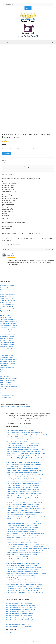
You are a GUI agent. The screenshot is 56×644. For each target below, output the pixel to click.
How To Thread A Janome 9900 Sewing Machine (19, 626)
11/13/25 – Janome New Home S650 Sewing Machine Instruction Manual (26, 540)
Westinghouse (4, 393)
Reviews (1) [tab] (7, 170)
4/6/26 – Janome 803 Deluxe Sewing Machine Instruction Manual (23, 464)
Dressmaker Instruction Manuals (9, 309)
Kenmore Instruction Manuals (14, 162)
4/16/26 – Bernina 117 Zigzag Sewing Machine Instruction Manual (24, 458)
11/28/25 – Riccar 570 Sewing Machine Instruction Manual (22, 532)
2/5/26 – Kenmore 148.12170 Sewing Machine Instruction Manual (24, 498)
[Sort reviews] (49, 250)
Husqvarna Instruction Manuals (9, 326)
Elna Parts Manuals (5, 315)
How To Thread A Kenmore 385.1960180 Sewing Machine (21, 620)
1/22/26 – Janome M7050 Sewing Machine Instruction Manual (23, 504)
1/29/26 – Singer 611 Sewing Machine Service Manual (20, 500)
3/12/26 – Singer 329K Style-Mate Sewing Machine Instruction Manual (25, 479)
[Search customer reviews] (28, 245)
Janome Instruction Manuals (8, 330)
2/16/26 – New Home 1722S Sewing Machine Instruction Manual (23, 492)
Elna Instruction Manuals (7, 313)
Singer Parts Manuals (6, 382)
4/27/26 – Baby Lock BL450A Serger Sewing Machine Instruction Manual (25, 454)
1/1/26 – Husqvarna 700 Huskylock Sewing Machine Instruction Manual (25, 517)
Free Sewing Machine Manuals (8, 324)
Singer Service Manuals (6, 385)
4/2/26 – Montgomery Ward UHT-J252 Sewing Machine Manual (23, 466)
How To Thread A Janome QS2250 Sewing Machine (20, 614)
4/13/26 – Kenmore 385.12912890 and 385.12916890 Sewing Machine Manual (27, 460)
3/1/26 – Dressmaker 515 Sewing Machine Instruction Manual (23, 483)
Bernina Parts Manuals (6, 296)
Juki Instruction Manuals (7, 338)
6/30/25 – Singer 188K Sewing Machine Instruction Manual (22, 572)
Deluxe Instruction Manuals (8, 305)
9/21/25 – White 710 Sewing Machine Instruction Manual (21, 555)
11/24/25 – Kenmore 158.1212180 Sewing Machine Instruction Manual (25, 534)
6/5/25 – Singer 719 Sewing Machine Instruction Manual (21, 576)
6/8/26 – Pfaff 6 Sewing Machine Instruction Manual (20, 431)
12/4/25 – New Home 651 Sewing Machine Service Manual (22, 529)
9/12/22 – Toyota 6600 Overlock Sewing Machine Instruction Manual (24, 593)
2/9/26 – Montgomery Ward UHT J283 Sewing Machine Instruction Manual (26, 496)
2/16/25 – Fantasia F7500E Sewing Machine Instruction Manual (23, 582)
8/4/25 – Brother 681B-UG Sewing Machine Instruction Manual (23, 563)
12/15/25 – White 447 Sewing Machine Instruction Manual (22, 525)
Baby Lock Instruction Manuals (8, 290)
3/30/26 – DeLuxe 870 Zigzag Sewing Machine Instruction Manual (24, 468)
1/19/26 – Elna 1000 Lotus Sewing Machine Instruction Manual (23, 506)
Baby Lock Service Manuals (7, 292)
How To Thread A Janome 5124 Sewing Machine (19, 603)
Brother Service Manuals (7, 302)
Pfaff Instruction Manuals (7, 368)
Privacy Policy (10, 633)
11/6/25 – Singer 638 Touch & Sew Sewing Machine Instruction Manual (25, 544)
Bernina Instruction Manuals (8, 294)
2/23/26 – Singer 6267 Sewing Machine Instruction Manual (22, 487)
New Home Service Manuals (8, 364)
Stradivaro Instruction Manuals (8, 387)
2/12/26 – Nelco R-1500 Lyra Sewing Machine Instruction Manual (23, 494)
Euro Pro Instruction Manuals (8, 319)
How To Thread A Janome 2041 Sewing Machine (19, 616)
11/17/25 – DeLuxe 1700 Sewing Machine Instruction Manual (22, 538)
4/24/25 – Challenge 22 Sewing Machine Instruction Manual (22, 578)
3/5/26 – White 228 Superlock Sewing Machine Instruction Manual (24, 481)
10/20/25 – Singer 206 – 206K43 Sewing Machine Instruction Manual (24, 550)
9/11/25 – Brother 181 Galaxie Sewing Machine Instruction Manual (24, 559)
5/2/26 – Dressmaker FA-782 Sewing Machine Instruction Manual (23, 452)
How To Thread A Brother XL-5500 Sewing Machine (20, 611)
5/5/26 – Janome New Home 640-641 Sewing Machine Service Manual (25, 449)
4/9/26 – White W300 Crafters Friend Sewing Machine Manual (23, 462)
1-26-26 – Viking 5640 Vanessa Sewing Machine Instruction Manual (24, 502)
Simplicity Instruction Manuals (8, 378)
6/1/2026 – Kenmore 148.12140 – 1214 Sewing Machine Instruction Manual (26, 435)
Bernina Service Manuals (7, 298)
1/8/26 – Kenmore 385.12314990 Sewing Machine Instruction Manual (25, 513)
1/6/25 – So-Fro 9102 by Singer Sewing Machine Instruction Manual (24, 584)
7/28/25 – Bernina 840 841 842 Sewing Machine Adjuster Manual (23, 567)
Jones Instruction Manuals (7, 336)
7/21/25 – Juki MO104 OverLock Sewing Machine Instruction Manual (24, 569)
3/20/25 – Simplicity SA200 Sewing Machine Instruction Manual (23, 580)
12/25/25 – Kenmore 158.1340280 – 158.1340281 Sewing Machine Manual (26, 521)
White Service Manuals (6, 397)
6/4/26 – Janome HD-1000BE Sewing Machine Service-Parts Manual (24, 433)
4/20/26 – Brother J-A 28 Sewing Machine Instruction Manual (22, 456)
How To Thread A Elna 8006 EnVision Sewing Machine (20, 609)
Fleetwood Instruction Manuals (8, 321)
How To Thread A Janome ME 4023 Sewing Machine (20, 618)
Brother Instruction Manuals (8, 300)
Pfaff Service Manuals (6, 370)
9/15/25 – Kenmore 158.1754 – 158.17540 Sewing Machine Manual (24, 557)
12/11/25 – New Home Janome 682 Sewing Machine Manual (22, 527)
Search (28, 8)
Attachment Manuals (6, 288)
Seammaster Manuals (6, 374)
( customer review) (14, 141)
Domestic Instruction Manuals (8, 307)
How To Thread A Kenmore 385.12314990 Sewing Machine (22, 605)
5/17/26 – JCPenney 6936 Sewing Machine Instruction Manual (23, 443)
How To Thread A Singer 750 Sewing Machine (18, 624)
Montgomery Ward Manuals (8, 349)
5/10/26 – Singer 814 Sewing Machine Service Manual (20, 447)
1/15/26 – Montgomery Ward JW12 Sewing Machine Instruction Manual (25, 508)
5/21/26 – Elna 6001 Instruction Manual (17, 441)
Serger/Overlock (4, 376)
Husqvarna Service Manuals (8, 328)
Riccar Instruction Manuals (7, 372)
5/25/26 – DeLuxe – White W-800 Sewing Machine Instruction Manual (25, 439)
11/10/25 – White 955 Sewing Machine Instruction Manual (22, 542)
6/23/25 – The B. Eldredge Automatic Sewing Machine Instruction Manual (26, 574)
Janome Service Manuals (7, 332)
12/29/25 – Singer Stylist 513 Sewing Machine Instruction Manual (24, 519)
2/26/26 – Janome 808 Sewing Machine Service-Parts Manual (22, 485)
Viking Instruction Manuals (7, 389)
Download (7, 153)
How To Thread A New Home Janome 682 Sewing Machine (22, 607)
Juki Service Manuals (6, 340)
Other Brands (4, 366)
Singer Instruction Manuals (7, 380)
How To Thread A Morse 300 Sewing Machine (18, 622)
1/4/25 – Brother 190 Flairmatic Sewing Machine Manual (21, 515)
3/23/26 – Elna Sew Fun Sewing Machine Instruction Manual (22, 473)
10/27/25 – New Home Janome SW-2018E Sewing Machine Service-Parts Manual (27, 548)
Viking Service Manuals (6, 391)
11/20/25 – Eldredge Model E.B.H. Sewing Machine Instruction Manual (25, 536)
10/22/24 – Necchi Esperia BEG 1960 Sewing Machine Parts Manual (24, 588)
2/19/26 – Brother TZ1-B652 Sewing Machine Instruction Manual (23, 489)
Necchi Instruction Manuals (7, 353)
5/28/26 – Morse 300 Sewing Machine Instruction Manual (21, 437)
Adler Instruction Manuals (7, 286)
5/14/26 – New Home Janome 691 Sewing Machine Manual (22, 445)
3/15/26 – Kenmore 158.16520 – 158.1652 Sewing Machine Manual (24, 477)
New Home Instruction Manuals (9, 361)
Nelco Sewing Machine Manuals (9, 359)
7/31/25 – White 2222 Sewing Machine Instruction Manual (22, 565)
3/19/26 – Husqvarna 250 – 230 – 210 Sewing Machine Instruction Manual (26, 475)
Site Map (8, 636)
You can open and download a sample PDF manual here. (15, 406)
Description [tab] (28, 167)
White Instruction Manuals (7, 395)
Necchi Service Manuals (6, 357)
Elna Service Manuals (6, 317)
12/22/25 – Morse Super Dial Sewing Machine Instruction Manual (24, 523)
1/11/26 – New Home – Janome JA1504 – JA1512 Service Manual (23, 510)
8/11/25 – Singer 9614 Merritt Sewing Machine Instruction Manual (24, 561)
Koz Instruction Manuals (7, 347)
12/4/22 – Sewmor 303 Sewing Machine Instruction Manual (22, 590)
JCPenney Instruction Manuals (8, 334)
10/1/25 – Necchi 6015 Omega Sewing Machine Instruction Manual (24, 553)
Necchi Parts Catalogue (6, 355)
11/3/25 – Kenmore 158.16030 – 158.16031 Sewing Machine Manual (24, 546)
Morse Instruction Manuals (7, 351)
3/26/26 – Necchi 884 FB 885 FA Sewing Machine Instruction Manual (24, 471)
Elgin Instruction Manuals (7, 311)
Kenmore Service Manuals (7, 345)
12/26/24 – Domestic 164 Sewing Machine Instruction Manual (23, 586)
